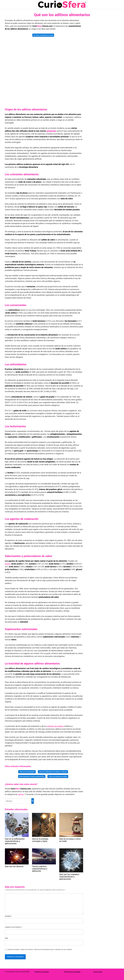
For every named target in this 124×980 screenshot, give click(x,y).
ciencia (21, 794)
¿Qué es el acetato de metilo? (58, 776)
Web (6, 938)
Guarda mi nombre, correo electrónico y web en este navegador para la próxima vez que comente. (40, 950)
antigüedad (51, 131)
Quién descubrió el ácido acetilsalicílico (32, 776)
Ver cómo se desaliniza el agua (43, 35)
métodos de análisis (55, 726)
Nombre (9, 916)
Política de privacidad (72, 972)
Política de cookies (42, 972)
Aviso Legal (98, 972)
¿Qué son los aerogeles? (27, 772)
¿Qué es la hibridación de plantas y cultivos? (53, 772)
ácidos (8, 564)
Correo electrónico (14, 927)
